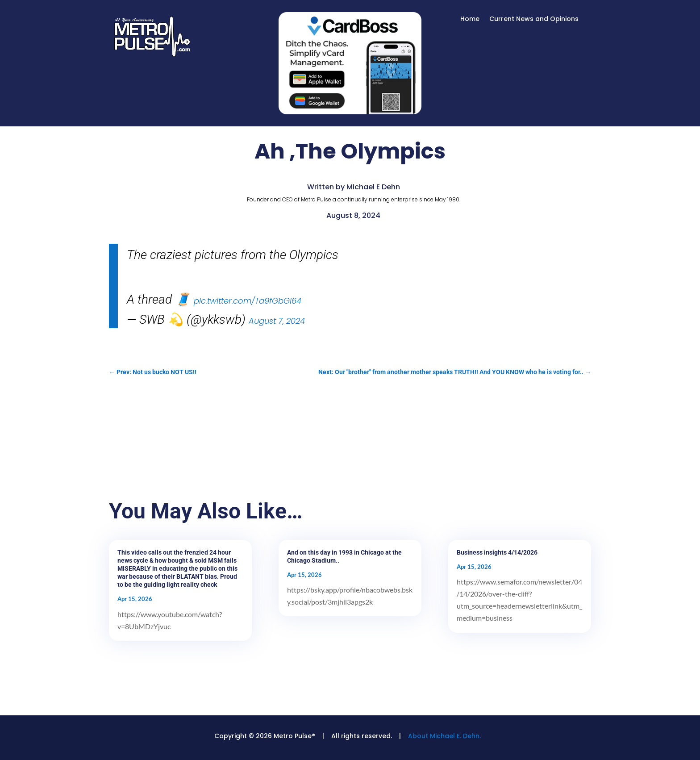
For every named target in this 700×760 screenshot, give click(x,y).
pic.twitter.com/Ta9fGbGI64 (248, 301)
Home (470, 19)
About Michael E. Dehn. (444, 736)
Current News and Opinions (534, 19)
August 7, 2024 (277, 321)
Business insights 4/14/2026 (497, 552)
